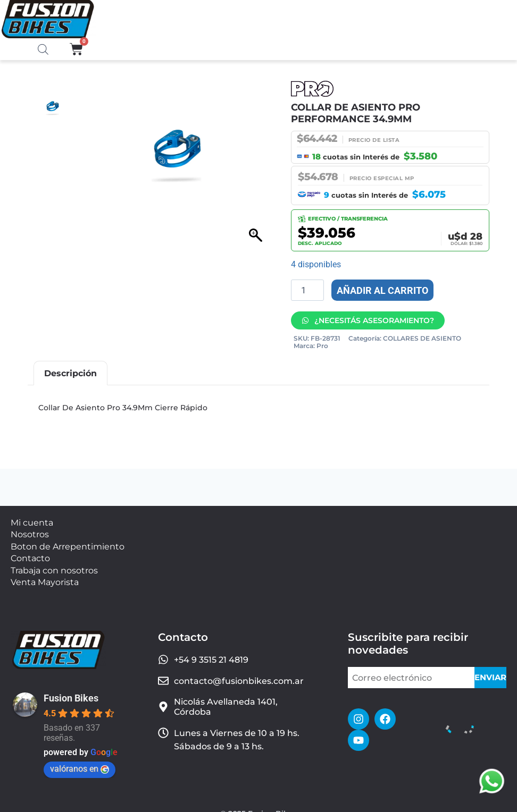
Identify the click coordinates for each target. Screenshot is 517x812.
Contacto (30, 552)
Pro (322, 346)
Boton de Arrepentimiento (68, 542)
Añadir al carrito (382, 290)
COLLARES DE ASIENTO (422, 338)
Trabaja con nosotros (54, 563)
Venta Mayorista (45, 573)
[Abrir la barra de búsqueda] (43, 50)
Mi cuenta (32, 522)
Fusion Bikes (71, 687)
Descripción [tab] (70, 373)
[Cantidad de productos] (307, 290)
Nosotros (30, 532)
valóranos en (80, 758)
